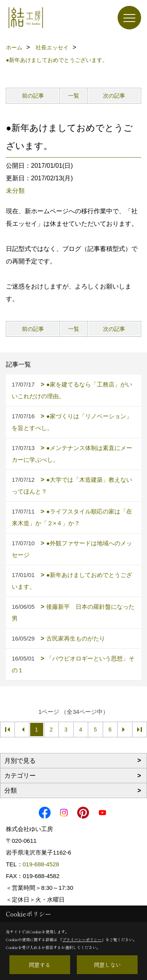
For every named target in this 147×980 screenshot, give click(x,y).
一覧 (74, 96)
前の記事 (33, 96)
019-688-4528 (41, 864)
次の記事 (114, 96)
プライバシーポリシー (82, 939)
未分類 (15, 191)
